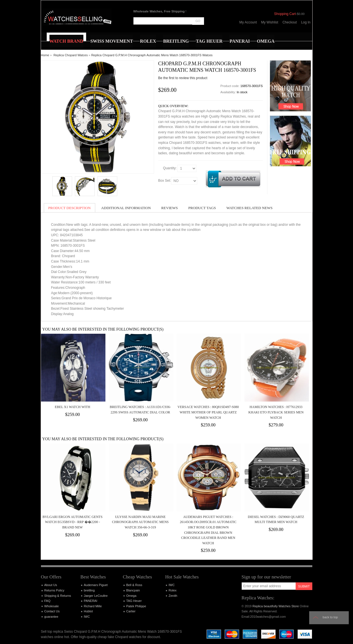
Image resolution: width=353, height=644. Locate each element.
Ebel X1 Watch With (72, 407)
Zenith (173, 596)
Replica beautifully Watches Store (276, 606)
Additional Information (126, 208)
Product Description (70, 208)
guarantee (51, 617)
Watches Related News (249, 208)
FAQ (47, 601)
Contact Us (52, 611)
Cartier (131, 611)
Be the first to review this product (183, 78)
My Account (248, 22)
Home (45, 55)
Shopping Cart (285, 14)
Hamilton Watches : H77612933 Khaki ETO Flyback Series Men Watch (276, 412)
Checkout (290, 22)
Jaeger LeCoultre (96, 596)
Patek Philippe (136, 606)
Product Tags (202, 208)
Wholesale (52, 606)
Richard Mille (93, 606)
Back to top (330, 617)
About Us (51, 585)
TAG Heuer (134, 601)
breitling (89, 590)
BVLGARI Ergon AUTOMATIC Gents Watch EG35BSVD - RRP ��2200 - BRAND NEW (72, 522)
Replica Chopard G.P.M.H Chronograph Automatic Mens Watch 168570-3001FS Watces (152, 55)
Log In (306, 22)
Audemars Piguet (96, 585)
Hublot (88, 611)
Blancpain (133, 590)
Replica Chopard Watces (71, 55)
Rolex (173, 590)
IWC (87, 617)
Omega (131, 596)
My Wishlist (270, 22)
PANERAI (91, 601)
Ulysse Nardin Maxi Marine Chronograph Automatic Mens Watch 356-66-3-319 (140, 522)
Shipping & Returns (58, 596)
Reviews (170, 208)
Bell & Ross (134, 585)
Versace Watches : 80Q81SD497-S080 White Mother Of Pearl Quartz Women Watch (208, 412)
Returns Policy (54, 590)
